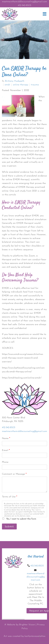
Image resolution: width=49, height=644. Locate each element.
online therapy (21, 85)
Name (6, 438)
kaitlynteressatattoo (35, 636)
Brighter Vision (27, 625)
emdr (7, 85)
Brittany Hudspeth (15, 81)
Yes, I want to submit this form (21, 519)
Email (6, 450)
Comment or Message (14, 474)
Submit (9, 526)
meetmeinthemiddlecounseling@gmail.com (24, 2)
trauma (35, 85)
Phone (5, 462)
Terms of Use (10, 497)
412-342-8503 (24, 5)
